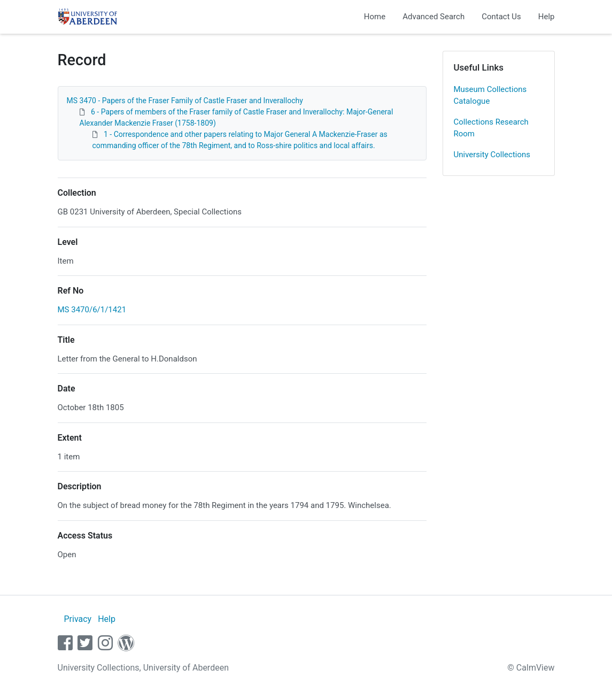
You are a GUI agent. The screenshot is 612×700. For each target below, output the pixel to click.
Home (375, 17)
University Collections (492, 155)
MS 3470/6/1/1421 (92, 310)
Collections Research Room (491, 128)
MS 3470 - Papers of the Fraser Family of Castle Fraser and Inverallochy (185, 101)
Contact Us (501, 17)
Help (547, 17)
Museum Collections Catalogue (490, 95)
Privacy (78, 619)
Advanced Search (433, 17)
